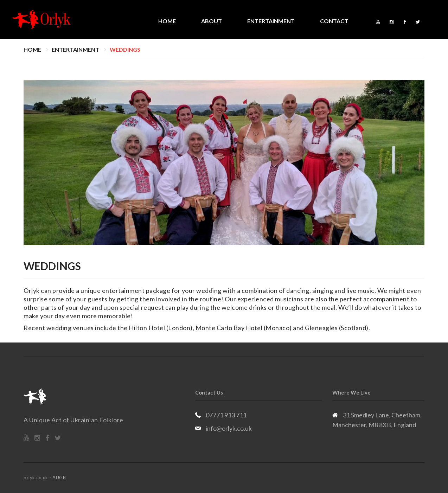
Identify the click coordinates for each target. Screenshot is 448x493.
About (212, 21)
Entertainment (271, 21)
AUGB (59, 478)
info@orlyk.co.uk (229, 428)
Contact (334, 21)
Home (167, 21)
